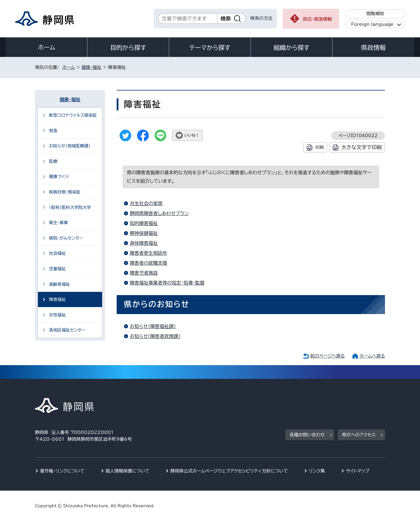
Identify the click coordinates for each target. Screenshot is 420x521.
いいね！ (192, 135)
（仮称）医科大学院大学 (70, 207)
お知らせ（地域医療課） (70, 146)
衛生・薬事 (58, 223)
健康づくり (59, 176)
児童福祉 (57, 269)
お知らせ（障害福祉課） (153, 326)
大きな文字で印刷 (362, 147)
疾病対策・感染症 (65, 192)
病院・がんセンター (66, 238)
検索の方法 (261, 18)
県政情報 (373, 48)
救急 (53, 131)
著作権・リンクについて (62, 471)
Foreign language (372, 24)
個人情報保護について (128, 471)
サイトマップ (358, 471)
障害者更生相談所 (148, 253)
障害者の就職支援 (148, 263)
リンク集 (317, 471)
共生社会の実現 (146, 203)
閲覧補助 (375, 14)
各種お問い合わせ (307, 435)
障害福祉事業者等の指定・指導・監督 (167, 283)
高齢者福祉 (60, 284)
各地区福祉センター (67, 330)
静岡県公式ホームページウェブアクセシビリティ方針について (229, 471)
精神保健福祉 (144, 233)
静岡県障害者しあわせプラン (159, 213)
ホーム (47, 47)
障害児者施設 (144, 273)
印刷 (320, 147)
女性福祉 (57, 315)
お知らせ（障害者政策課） (155, 336)
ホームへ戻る (372, 356)
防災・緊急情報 (317, 19)
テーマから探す (210, 48)
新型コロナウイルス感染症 (73, 115)
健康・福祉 (91, 67)
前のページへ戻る (328, 356)
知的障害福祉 (144, 223)
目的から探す (128, 48)
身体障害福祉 (144, 243)
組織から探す (292, 48)
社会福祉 (57, 253)
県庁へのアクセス (359, 435)
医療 (53, 161)
